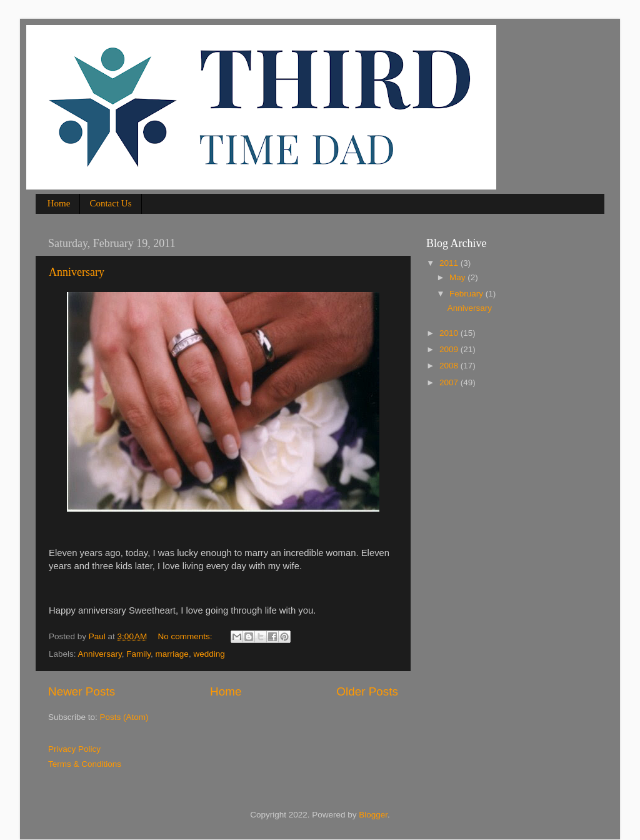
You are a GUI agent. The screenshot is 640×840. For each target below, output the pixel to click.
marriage (172, 654)
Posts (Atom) (124, 717)
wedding (209, 654)
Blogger (373, 815)
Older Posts (367, 691)
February (467, 294)
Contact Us (110, 203)
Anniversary (77, 272)
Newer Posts (82, 691)
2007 (450, 382)
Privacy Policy (74, 749)
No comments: (187, 636)
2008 (450, 366)
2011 (450, 263)
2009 (450, 349)
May (458, 277)
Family (138, 654)
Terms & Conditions (85, 764)
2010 (450, 333)
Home (59, 203)
